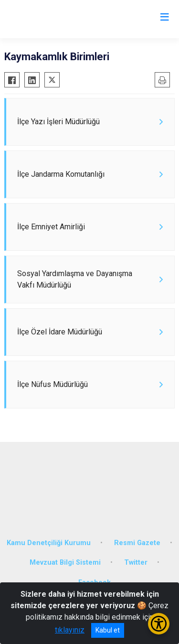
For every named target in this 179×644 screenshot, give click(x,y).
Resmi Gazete (137, 543)
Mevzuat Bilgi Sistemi (65, 563)
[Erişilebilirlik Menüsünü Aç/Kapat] (159, 624)
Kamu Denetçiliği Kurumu (49, 543)
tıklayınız (70, 630)
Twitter (136, 563)
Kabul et (108, 630)
